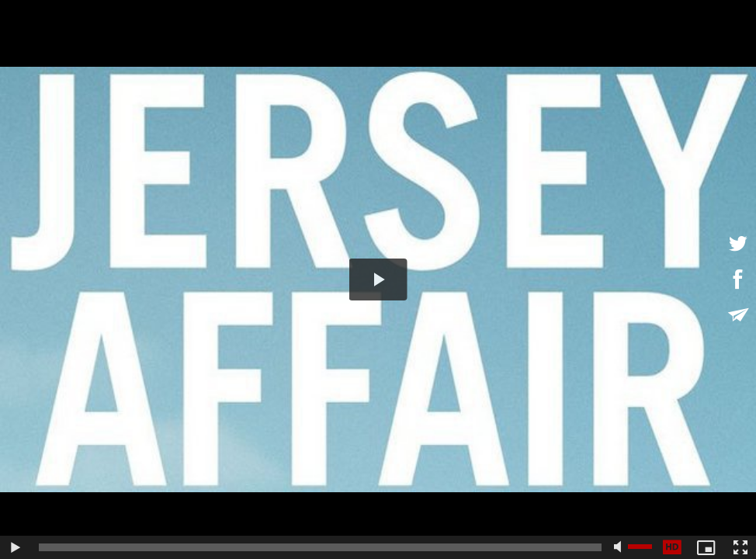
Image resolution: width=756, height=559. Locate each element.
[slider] (320, 547)
